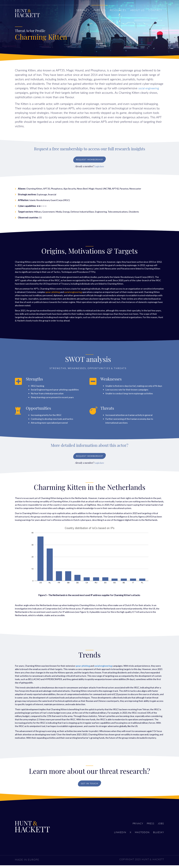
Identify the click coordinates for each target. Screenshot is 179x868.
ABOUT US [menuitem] (137, 10)
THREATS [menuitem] (100, 10)
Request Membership (89, 160)
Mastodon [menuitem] (140, 835)
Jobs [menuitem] (161, 826)
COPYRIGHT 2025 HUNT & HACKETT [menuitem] (139, 862)
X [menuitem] (127, 835)
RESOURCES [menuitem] (118, 10)
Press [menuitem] (149, 826)
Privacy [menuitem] (135, 826)
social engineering (150, 88)
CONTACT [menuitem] (155, 10)
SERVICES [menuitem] (83, 10)
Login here (99, 167)
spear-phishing (53, 293)
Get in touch (90, 785)
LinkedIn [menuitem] (115, 835)
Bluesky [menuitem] (158, 835)
